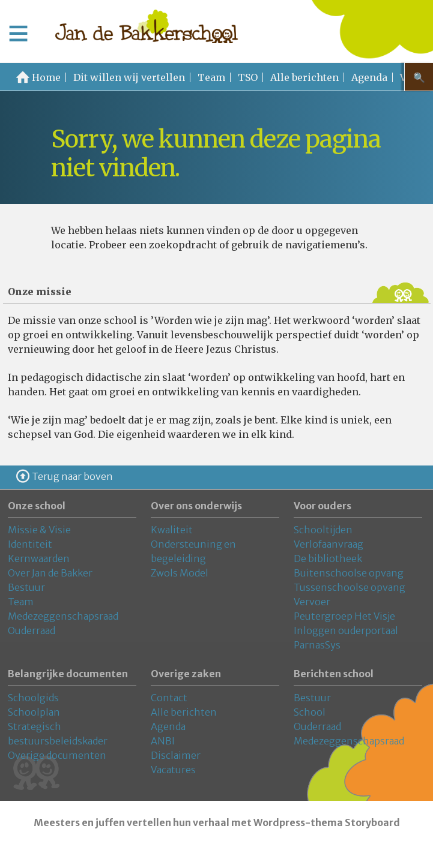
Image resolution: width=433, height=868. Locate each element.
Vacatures (173, 770)
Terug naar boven (72, 476)
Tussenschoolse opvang (350, 587)
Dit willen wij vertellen (129, 77)
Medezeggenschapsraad (63, 616)
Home (46, 77)
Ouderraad (32, 630)
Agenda (369, 77)
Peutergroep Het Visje (344, 616)
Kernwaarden (39, 558)
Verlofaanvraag (329, 544)
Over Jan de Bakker (50, 573)
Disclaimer (176, 755)
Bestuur (26, 587)
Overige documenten (57, 755)
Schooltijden (323, 530)
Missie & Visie (39, 530)
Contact (169, 698)
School (310, 712)
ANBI (163, 741)
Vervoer (312, 602)
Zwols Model (180, 573)
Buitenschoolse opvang (349, 573)
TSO (248, 77)
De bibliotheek (328, 558)
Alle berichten (304, 77)
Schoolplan (34, 712)
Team (211, 77)
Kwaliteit (172, 530)
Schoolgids (33, 698)
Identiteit (30, 544)
